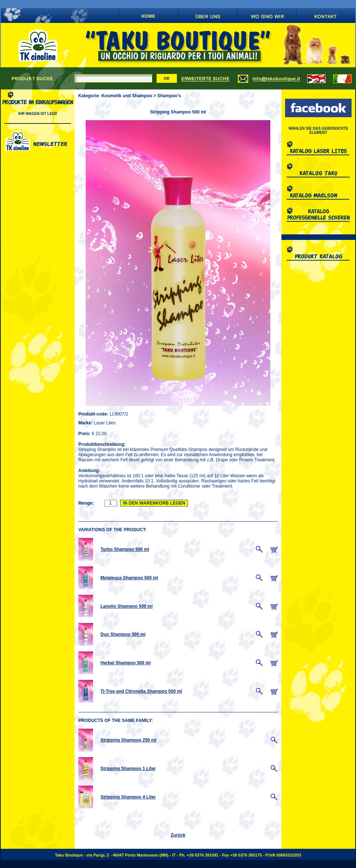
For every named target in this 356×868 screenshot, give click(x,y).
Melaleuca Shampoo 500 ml (129, 578)
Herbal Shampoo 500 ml (126, 663)
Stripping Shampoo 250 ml (128, 740)
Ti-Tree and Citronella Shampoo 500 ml (141, 691)
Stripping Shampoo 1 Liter (128, 769)
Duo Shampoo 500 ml (123, 634)
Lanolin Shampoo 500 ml (126, 606)
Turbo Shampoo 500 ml (125, 549)
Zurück (178, 835)
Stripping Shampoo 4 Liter (128, 797)
